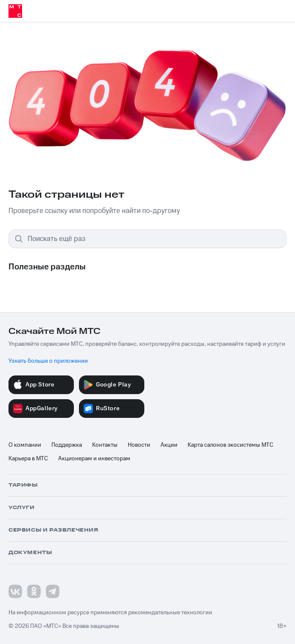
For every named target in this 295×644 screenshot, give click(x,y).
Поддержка (67, 445)
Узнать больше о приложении (48, 361)
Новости (139, 445)
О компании (25, 445)
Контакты (105, 445)
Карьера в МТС (28, 459)
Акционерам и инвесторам (94, 459)
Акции (169, 445)
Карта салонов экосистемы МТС (230, 445)
